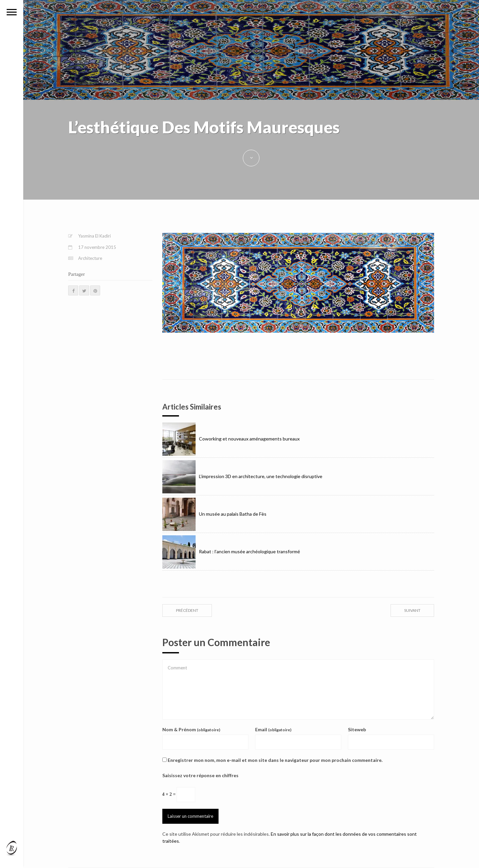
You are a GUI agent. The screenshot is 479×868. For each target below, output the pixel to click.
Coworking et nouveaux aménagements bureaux (231, 439)
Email (273, 729)
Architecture (90, 258)
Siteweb (357, 729)
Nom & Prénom (191, 729)
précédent (187, 610)
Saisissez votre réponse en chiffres (200, 775)
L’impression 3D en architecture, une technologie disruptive (242, 476)
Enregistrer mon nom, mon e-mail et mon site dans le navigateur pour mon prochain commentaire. (275, 760)
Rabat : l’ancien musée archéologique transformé (231, 551)
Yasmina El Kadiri (94, 236)
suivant (412, 610)
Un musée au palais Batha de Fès (214, 514)
